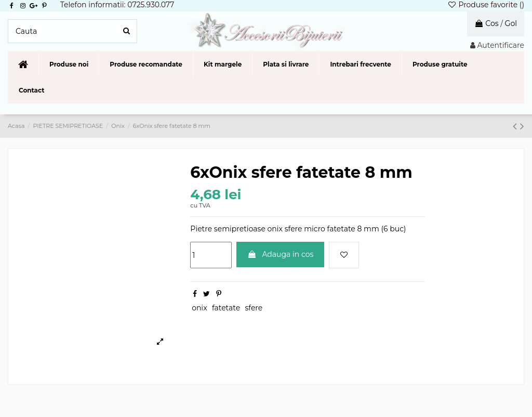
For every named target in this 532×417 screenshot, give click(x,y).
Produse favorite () (486, 5)
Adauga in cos (281, 254)
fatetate (226, 308)
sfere (254, 308)
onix (199, 308)
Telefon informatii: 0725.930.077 (117, 5)
